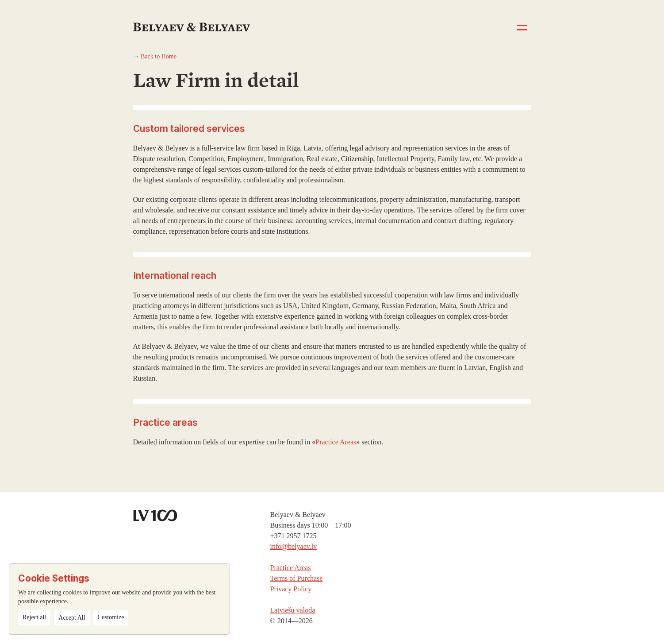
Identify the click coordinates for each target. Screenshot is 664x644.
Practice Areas (336, 442)
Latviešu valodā (292, 610)
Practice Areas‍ (290, 568)
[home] (194, 16)
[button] (522, 28)
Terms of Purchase (296, 578)
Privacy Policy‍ (291, 589)
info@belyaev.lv (293, 546)
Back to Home (159, 56)
